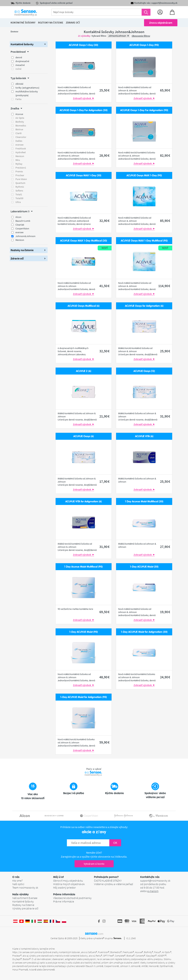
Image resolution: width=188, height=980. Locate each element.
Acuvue (19, 114)
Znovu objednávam (161, 23)
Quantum (20, 183)
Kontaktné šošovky (23, 901)
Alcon (18, 217)
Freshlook (21, 148)
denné (19, 57)
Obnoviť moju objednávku (68, 881)
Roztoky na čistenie (23, 905)
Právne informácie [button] (64, 894)
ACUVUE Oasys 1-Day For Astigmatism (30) (84, 110)
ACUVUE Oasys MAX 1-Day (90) (144, 176)
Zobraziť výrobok (84, 98)
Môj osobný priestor (64, 887)
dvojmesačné (22, 61)
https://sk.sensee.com (23, 952)
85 (165, 221)
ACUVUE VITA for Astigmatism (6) (84, 502)
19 (165, 612)
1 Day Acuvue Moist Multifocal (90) (83, 567)
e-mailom (153, 891)
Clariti (19, 133)
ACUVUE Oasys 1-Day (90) (144, 45)
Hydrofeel (21, 152)
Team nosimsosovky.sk (25, 887)
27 (165, 547)
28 (104, 155)
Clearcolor (21, 137)
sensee (94, 933)
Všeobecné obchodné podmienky (72, 898)
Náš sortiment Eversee (25, 898)
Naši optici (18, 884)
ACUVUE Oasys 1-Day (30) (83, 45)
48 (104, 677)
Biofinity (20, 122)
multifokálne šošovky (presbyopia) (27, 93)
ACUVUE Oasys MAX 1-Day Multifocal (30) (84, 241)
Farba (18, 99)
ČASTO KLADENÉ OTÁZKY (108, 881)
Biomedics (21, 126)
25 (104, 90)
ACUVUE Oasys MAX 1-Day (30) (84, 176)
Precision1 (21, 168)
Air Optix (20, 118)
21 (104, 416)
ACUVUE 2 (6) (84, 371)
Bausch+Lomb (23, 221)
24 (165, 677)
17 (104, 481)
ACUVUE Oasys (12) (144, 371)
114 (164, 286)
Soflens (19, 191)
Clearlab (20, 225)
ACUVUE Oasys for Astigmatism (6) (144, 306)
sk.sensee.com (107, 959)
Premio (19, 171)
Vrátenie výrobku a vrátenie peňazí (114, 884)
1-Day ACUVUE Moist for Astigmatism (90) (84, 697)
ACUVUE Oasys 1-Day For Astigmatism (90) (144, 110)
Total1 (19, 194)
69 (104, 612)
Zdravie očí (73, 23)
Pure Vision (21, 179)
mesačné (20, 65)
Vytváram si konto (94, 864)
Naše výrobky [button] (21, 894)
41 (104, 286)
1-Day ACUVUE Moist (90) (84, 632)
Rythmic (20, 187)
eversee (19, 145)
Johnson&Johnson (25, 236)
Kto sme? (17, 881)
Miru (18, 160)
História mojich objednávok (69, 884)
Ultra (18, 202)
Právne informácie (64, 901)
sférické (19, 84)
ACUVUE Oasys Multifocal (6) (84, 306)
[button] (29, 44)
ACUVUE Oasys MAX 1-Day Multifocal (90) (144, 241)
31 (165, 416)
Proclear (20, 175)
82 (165, 155)
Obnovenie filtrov (141, 36)
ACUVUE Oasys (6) (84, 436)
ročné (18, 69)
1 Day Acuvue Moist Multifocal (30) (144, 502)
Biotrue (19, 129)
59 (104, 742)
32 (104, 221)
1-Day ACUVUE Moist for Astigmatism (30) (144, 632)
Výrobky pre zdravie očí (25, 908)
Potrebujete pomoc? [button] (106, 877)
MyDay (19, 164)
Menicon (20, 156)
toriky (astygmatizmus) (27, 88)
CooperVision (22, 228)
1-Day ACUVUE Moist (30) (144, 567)
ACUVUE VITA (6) (144, 436)
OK (115, 843)
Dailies (19, 141)
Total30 (19, 198)
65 (165, 90)
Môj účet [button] (58, 877)
